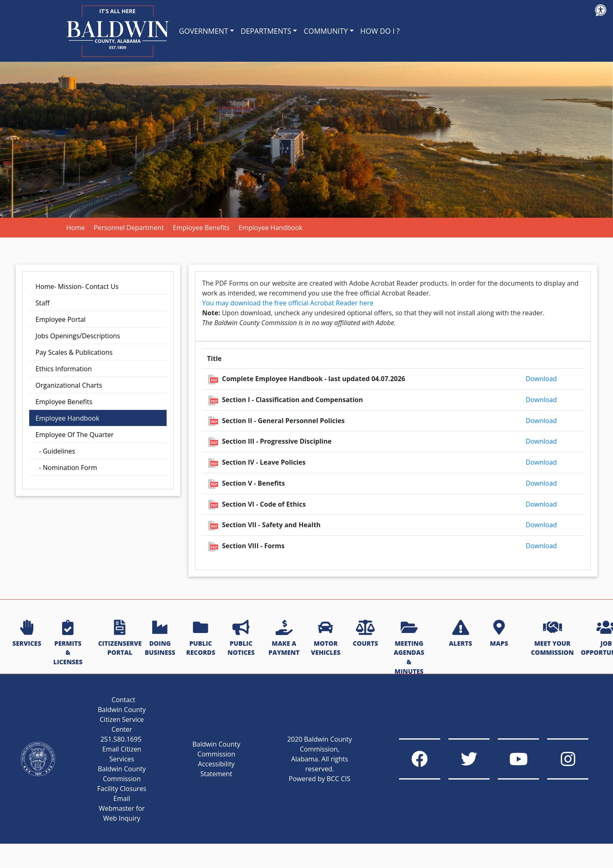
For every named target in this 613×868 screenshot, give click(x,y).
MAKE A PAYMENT (284, 639)
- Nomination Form (66, 468)
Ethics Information (64, 369)
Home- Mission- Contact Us (77, 286)
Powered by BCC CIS (320, 779)
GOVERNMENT (203, 31)
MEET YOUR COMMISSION (552, 639)
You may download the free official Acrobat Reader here (288, 303)
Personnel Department (129, 228)
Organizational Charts (69, 385)
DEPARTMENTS (266, 31)
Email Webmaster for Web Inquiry (122, 808)
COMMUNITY (326, 31)
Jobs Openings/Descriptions (78, 336)
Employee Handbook (67, 418)
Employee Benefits (201, 228)
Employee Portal (60, 319)
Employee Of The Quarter (74, 435)
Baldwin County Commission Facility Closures (122, 779)
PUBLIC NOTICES (241, 639)
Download (541, 379)
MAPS (499, 634)
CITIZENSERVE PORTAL (120, 639)
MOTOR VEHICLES (326, 639)
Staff (42, 303)
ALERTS (460, 634)
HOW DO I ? (380, 31)
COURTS (365, 634)
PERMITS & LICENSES (68, 643)
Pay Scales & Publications (74, 352)
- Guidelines (55, 451)
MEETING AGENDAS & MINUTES (409, 648)
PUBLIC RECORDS (201, 639)
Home (75, 228)
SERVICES (27, 634)
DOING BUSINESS (160, 639)
